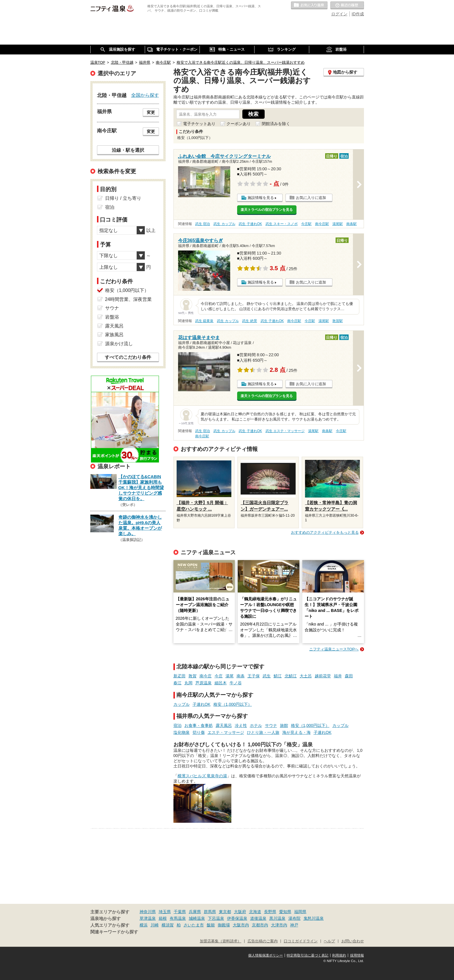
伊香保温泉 (237, 918)
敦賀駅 (338, 321)
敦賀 (193, 676)
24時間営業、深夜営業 (129, 299)
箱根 (163, 918)
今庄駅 (306, 224)
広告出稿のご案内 (263, 941)
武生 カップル (224, 224)
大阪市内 (241, 925)
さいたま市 (194, 925)
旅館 (284, 725)
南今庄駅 (322, 224)
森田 (349, 676)
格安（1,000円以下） (233, 704)
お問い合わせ (353, 941)
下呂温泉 (216, 918)
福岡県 (300, 912)
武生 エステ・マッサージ (285, 431)
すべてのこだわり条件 (128, 357)
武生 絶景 (249, 321)
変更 (151, 112)
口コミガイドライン (301, 941)
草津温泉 (148, 918)
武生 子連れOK (250, 224)
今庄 (219, 676)
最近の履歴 (347, 6)
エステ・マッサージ (226, 732)
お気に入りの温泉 (309, 6)
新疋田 (180, 676)
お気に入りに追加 (311, 198)
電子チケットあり (199, 124)
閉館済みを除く (276, 124)
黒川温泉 (277, 918)
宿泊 (177, 725)
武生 (267, 676)
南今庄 (206, 676)
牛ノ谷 (236, 683)
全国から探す (145, 95)
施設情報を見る (261, 198)
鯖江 (278, 676)
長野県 (270, 912)
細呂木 (221, 683)
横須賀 (168, 925)
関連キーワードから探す (114, 932)
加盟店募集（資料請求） (220, 941)
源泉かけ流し (119, 344)
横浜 (144, 925)
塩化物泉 (182, 732)
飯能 (211, 925)
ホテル (256, 725)
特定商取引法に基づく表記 (307, 955)
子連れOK (202, 704)
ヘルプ (329, 941)
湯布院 (294, 918)
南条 (241, 676)
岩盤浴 (112, 317)
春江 (177, 683)
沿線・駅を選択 (128, 150)
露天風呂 (224, 725)
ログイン (339, 14)
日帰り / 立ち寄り (123, 198)
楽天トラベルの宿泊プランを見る (267, 210)
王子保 (254, 676)
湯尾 (230, 676)
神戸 (294, 925)
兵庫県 (195, 912)
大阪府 (240, 912)
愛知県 (285, 912)
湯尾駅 (338, 224)
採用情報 (357, 955)
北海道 (255, 912)
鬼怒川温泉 (314, 918)
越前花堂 (323, 676)
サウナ (271, 725)
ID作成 (358, 14)
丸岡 (188, 683)
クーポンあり (239, 124)
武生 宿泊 (203, 224)
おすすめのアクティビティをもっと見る (325, 532)
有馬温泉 (178, 918)
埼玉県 (165, 912)
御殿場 (224, 925)
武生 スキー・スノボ (282, 224)
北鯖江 (291, 676)
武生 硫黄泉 (204, 321)
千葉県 (180, 912)
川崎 (155, 925)
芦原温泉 (204, 683)
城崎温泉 (197, 918)
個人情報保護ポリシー (266, 955)
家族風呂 (114, 335)
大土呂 (306, 676)
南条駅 (352, 224)
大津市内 (279, 925)
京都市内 (260, 925)
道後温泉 (258, 918)
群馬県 (210, 912)
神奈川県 (148, 912)
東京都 (225, 912)
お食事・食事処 (199, 725)
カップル (182, 704)
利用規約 (339, 955)
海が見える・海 (296, 732)
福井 (338, 676)
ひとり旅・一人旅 (263, 732)
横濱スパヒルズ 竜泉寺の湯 (202, 776)
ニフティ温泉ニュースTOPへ (334, 649)
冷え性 (241, 725)
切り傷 (199, 732)
